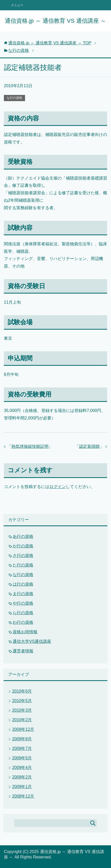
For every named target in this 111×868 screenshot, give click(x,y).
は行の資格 (23, 584)
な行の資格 (14, 98)
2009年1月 (22, 787)
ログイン (58, 487)
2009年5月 (22, 758)
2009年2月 (22, 777)
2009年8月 (22, 739)
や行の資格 (23, 603)
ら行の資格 (23, 613)
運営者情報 (23, 651)
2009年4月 (22, 768)
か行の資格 (23, 546)
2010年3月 (22, 710)
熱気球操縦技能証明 (30, 446)
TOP (50, 43)
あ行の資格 (23, 536)
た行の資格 (23, 565)
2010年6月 (22, 691)
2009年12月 (23, 729)
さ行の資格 (23, 555)
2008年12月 (23, 796)
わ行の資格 (23, 622)
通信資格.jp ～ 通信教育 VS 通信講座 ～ (56, 21)
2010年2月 (22, 720)
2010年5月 (22, 701)
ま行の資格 (23, 594)
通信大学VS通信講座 (32, 641)
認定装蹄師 (89, 446)
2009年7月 (22, 748)
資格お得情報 (25, 632)
